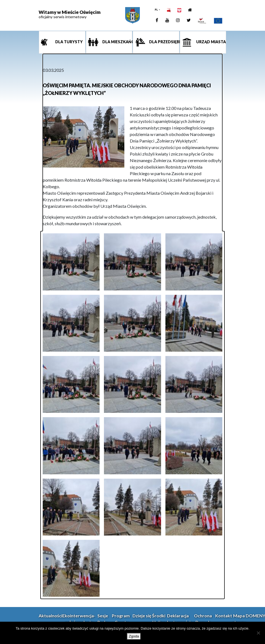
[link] (132, 15)
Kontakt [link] (224, 616)
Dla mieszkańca (117, 42)
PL (157, 10)
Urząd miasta (211, 42)
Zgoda (134, 636)
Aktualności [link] (50, 616)
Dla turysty (69, 42)
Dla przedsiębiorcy (164, 42)
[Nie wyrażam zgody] (258, 633)
